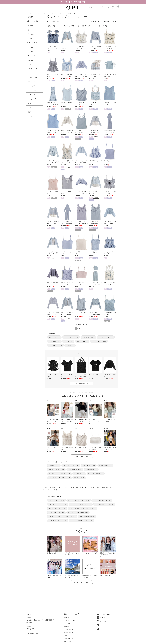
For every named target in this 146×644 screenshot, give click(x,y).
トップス (35, 13)
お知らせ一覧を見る (32, 634)
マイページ (67, 617)
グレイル (29, 13)
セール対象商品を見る (81, 383)
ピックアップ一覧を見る (81, 582)
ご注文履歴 (67, 624)
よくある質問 (68, 642)
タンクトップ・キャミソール (46, 13)
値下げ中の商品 (68, 633)
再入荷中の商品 (68, 630)
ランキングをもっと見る (81, 456)
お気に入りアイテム (70, 621)
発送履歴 (66, 627)
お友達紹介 (67, 636)
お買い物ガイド (68, 639)
